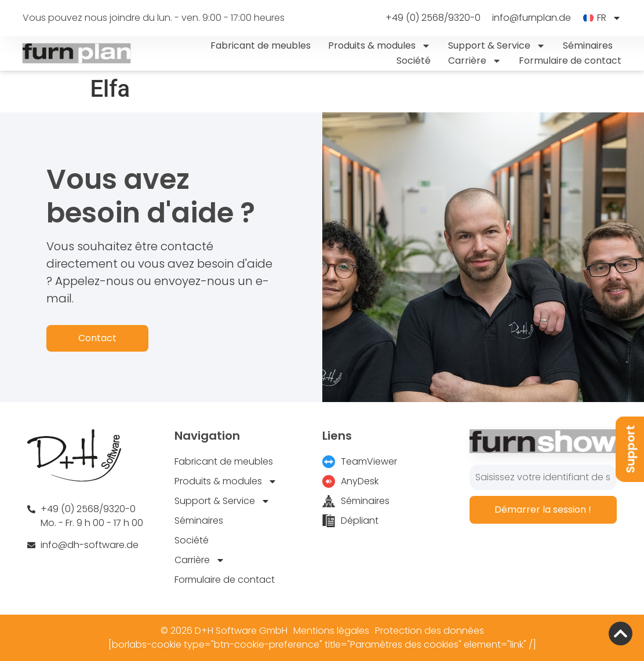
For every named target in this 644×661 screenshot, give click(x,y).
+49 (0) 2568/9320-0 (433, 18)
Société (414, 61)
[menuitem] (602, 18)
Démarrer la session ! (543, 510)
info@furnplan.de (532, 18)
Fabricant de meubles (261, 45)
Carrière (475, 61)
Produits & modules (379, 46)
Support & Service (497, 46)
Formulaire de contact (570, 61)
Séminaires (588, 45)
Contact (97, 338)
